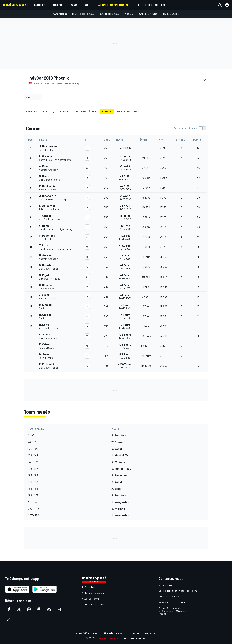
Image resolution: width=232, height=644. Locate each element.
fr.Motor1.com (89, 587)
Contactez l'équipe (169, 596)
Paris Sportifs (171, 14)
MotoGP (58, 5)
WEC (87, 5)
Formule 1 (39, 5)
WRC (74, 5)
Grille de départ (85, 112)
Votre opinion (166, 585)
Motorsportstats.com (94, 604)
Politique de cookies (111, 633)
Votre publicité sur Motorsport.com (178, 591)
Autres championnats (113, 5)
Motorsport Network (107, 638)
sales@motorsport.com (172, 602)
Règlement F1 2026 (83, 14)
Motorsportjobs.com (93, 593)
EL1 (45, 112)
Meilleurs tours (128, 112)
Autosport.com (90, 599)
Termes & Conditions (86, 633)
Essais (64, 112)
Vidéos (129, 14)
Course (107, 112)
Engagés (32, 112)
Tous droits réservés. (133, 638)
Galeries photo (148, 14)
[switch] (190, 128)
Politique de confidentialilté (140, 633)
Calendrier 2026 (109, 14)
